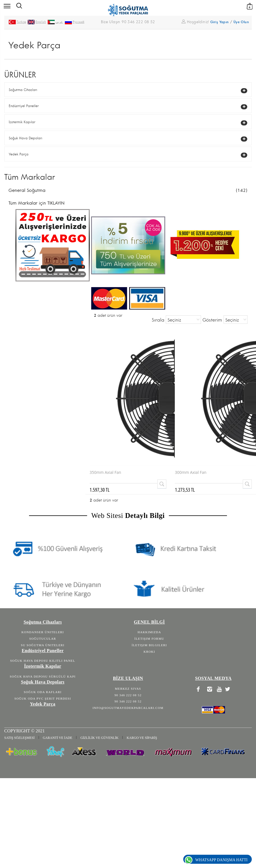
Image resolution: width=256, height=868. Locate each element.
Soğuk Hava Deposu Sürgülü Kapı (43, 676)
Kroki (149, 652)
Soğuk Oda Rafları (43, 692)
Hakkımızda (149, 632)
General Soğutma (128, 191)
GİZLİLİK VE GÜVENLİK (99, 738)
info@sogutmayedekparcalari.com (128, 708)
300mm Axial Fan (191, 472)
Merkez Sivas (128, 689)
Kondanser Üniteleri (43, 632)
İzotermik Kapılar (22, 122)
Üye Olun (241, 22)
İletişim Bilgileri (149, 645)
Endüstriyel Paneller (24, 106)
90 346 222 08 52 (128, 695)
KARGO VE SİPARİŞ (142, 738)
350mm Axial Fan (105, 472)
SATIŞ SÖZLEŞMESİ (19, 738)
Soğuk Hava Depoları (26, 138)
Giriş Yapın (219, 22)
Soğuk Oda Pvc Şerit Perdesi (43, 698)
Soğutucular (43, 639)
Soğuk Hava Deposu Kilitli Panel (43, 661)
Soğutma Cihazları (23, 90)
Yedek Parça (19, 154)
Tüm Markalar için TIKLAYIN (37, 203)
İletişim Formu (149, 639)
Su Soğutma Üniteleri (43, 645)
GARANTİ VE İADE (58, 738)
